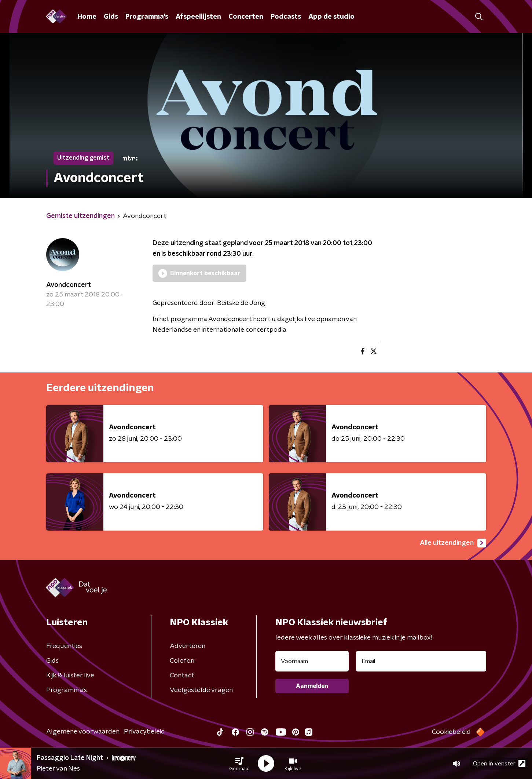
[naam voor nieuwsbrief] (312, 661)
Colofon (182, 661)
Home (87, 17)
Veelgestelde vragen (201, 690)
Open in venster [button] (499, 763)
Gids (111, 17)
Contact (182, 676)
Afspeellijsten (198, 17)
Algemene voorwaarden (83, 732)
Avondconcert (69, 285)
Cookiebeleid (451, 732)
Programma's (147, 17)
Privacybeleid (144, 732)
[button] (239, 764)
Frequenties (64, 646)
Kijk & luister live (70, 676)
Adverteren (188, 646)
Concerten (246, 17)
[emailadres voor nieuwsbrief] (421, 661)
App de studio (331, 17)
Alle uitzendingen (453, 543)
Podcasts (286, 17)
